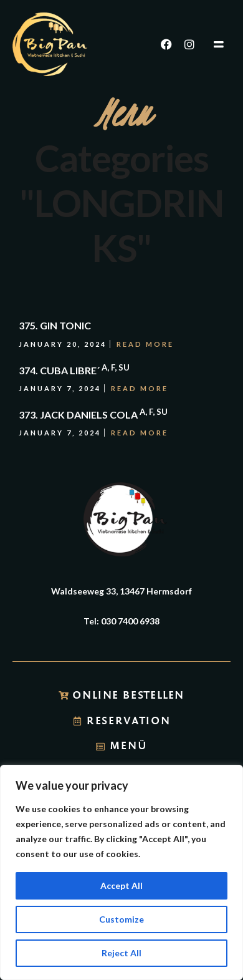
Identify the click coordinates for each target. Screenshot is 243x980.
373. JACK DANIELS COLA (93, 415)
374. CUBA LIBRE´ (74, 370)
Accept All (121, 885)
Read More (145, 344)
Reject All (121, 953)
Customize (121, 919)
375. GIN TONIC (55, 325)
